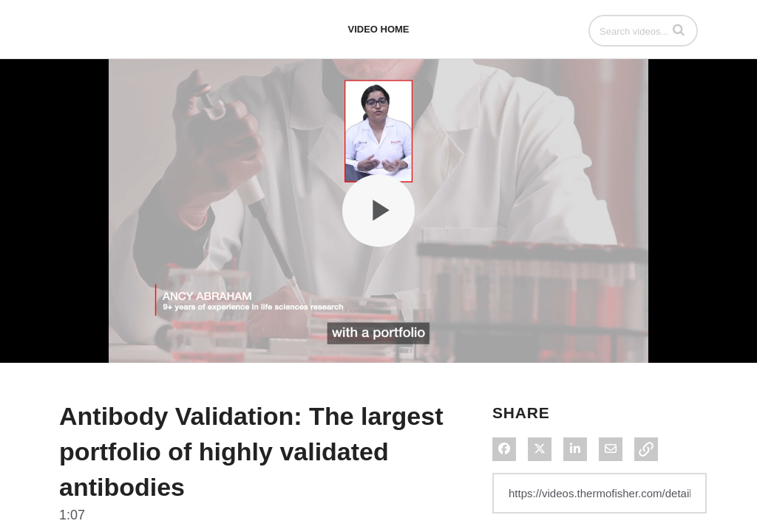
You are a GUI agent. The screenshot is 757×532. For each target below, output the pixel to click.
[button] (679, 30)
